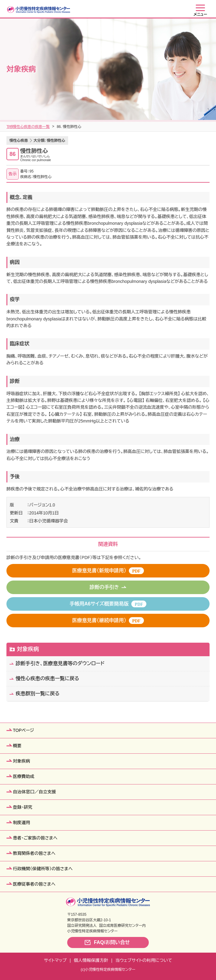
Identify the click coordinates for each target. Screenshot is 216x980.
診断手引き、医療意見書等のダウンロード (60, 663)
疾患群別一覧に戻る (38, 694)
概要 (17, 746)
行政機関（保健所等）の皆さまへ (43, 869)
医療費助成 (24, 776)
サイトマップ (55, 960)
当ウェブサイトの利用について (144, 960)
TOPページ (23, 730)
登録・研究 (23, 807)
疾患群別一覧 (54, 127)
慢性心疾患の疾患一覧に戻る (47, 678)
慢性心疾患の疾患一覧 (91, 127)
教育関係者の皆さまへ (34, 853)
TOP (10, 127)
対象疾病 (29, 127)
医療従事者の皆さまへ (34, 884)
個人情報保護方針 (91, 960)
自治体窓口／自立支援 (34, 792)
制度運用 (21, 823)
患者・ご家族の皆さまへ (35, 838)
